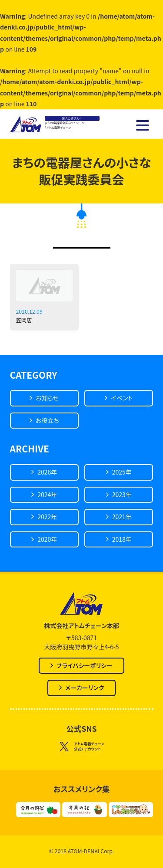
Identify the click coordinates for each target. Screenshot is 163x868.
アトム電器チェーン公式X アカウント (81, 747)
